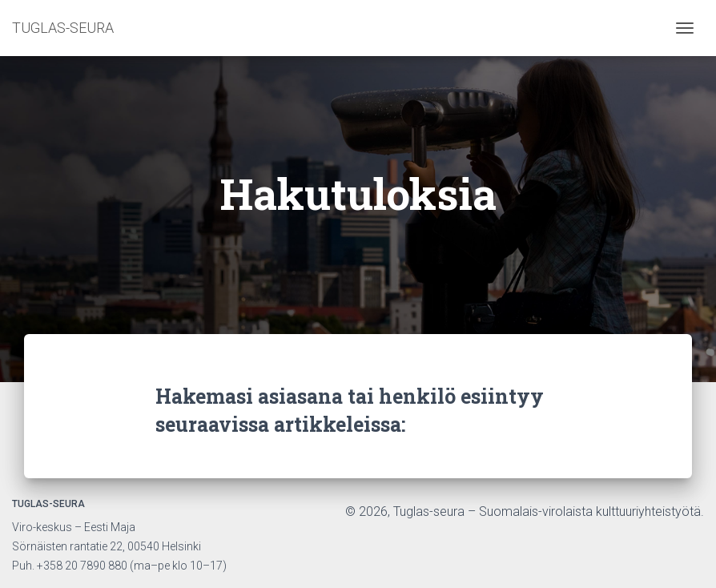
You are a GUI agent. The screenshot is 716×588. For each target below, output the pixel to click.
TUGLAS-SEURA (63, 28)
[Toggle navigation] (685, 28)
